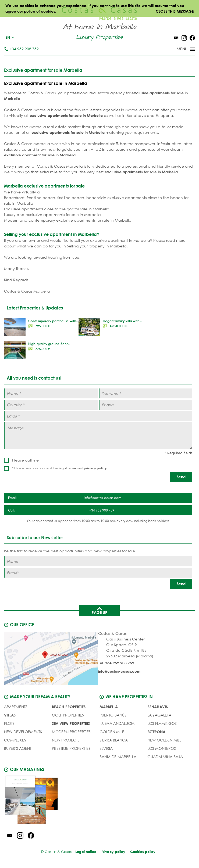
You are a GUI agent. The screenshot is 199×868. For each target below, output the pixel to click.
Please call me (25, 460)
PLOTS (9, 723)
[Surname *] (146, 393)
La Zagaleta (159, 715)
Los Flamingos (162, 723)
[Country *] (51, 405)
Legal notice (86, 852)
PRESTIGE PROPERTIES (71, 748)
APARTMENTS (16, 706)
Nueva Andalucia (117, 723)
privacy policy (95, 468)
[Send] (181, 477)
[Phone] (146, 405)
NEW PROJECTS (66, 740)
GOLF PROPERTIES (68, 715)
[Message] (98, 436)
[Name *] (51, 393)
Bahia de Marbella (118, 756)
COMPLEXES (15, 740)
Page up (99, 610)
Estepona (156, 731)
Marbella (109, 706)
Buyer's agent (18, 748)
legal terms (67, 468)
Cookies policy (143, 852)
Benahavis (158, 706)
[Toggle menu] (179, 49)
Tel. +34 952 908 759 (116, 663)
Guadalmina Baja (165, 756)
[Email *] (98, 416)
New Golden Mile (164, 740)
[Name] (98, 561)
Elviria (106, 748)
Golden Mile (112, 731)
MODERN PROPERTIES (71, 731)
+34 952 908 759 (21, 49)
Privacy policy (113, 852)
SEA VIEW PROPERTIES (71, 723)
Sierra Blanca (114, 740)
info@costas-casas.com (119, 671)
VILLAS (10, 715)
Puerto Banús (113, 715)
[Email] (98, 573)
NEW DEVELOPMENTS (23, 731)
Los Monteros (162, 748)
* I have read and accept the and (59, 468)
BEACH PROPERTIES (69, 706)
